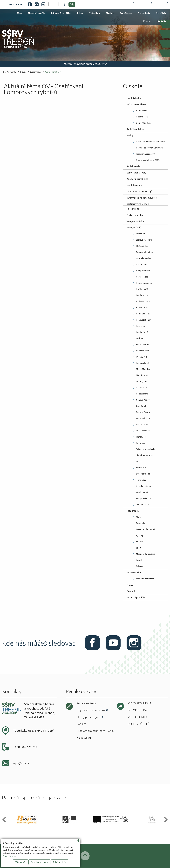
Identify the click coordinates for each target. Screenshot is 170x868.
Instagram (43, 4)
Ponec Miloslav (143, 431)
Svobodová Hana (144, 474)
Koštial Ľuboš (142, 332)
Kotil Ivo (140, 338)
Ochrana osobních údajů (139, 191)
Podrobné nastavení (39, 862)
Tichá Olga (141, 480)
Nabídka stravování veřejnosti (149, 148)
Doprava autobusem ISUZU (148, 160)
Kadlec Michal (142, 308)
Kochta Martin (143, 344)
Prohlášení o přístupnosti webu (96, 731)
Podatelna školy (86, 703)
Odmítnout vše (60, 862)
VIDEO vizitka (142, 111)
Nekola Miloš (142, 388)
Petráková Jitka (143, 418)
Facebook (30, 4)
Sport (139, 548)
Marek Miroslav (143, 369)
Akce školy (161, 13)
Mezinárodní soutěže (146, 554)
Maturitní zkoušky (37, 13)
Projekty (147, 21)
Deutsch (131, 591)
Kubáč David (142, 357)
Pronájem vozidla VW (146, 154)
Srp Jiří (139, 461)
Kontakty (162, 21)
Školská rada (133, 166)
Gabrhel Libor (142, 277)
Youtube (37, 4)
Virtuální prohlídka (136, 598)
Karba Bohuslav (143, 314)
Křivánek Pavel (143, 363)
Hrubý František (143, 271)
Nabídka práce (134, 185)
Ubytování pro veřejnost (91, 710)
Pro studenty (144, 13)
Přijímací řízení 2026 (61, 13)
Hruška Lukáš (142, 289)
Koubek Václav (143, 351)
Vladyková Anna (143, 486)
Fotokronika (133, 511)
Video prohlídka (140, 703)
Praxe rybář (141, 523)
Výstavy (140, 535)
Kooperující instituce (137, 179)
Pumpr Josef (142, 437)
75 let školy (95, 13)
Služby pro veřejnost (89, 717)
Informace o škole (136, 104)
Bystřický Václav (143, 258)
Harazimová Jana (144, 283)
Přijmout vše (20, 862)
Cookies (81, 724)
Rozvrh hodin (125, 4)
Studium (110, 13)
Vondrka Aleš (142, 492)
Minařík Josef (142, 375)
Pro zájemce (126, 13)
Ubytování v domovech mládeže (150, 142)
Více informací (10, 856)
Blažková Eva (142, 246)
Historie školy (142, 117)
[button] (5, 820)
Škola (139, 517)
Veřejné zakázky (135, 221)
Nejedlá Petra (142, 394)
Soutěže (140, 542)
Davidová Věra (143, 264)
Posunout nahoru (85, 856)
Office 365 (161, 4)
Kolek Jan (140, 326)
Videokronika (36, 72)
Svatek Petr (141, 468)
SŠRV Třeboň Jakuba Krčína (15, 49)
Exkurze (140, 566)
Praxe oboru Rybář (53, 72)
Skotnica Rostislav (144, 455)
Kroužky (140, 560)
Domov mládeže (143, 123)
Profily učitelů (134, 228)
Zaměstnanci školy (136, 173)
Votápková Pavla (144, 498)
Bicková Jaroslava (144, 240)
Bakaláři (144, 4)
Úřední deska (134, 98)
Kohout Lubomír (143, 320)
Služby (130, 135)
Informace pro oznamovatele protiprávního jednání (142, 199)
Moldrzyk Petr (142, 381)
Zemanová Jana (143, 505)
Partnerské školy (136, 215)
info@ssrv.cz (21, 763)
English (130, 585)
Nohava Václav (143, 400)
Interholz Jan (142, 295)
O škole (80, 13)
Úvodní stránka (10, 72)
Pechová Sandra (143, 412)
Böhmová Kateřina (144, 252)
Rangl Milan (141, 443)
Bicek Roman (142, 234)
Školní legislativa (135, 129)
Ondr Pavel (141, 406)
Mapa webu (84, 738)
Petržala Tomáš (143, 425)
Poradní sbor (133, 209)
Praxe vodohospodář (146, 529)
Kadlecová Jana (143, 301)
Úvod (20, 13)
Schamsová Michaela (146, 449)
